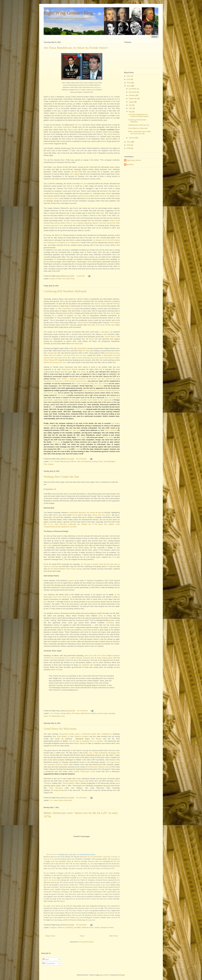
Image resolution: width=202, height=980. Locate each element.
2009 (129, 148)
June (131, 108)
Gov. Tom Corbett (101, 384)
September (133, 99)
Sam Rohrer (98, 386)
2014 (129, 79)
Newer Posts (50, 936)
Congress (53, 927)
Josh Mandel (115, 323)
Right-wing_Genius (134, 160)
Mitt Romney (65, 461)
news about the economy (87, 854)
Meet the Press (88, 927)
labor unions (59, 800)
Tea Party (66, 279)
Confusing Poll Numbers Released (65, 291)
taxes (46, 716)
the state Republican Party (84, 384)
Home (82, 936)
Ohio (79, 461)
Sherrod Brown (83, 323)
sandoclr (106, 975)
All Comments (49, 963)
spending (111, 713)
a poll (53, 407)
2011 (129, 142)
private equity (102, 713)
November (133, 92)
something (110, 623)
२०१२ (52, 461)
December (133, 89)
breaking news (63, 854)
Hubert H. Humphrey (65, 927)
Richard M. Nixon (107, 927)
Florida (59, 279)
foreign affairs (66, 713)
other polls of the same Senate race (101, 325)
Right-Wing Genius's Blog (68, 13)
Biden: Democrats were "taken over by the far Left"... (140, 133)
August (132, 102)
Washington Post (110, 355)
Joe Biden (78, 927)
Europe (57, 713)
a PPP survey (80, 409)
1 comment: (81, 276)
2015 (129, 76)
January (132, 138)
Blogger (122, 975)
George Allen (52, 353)
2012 (129, 86)
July (131, 105)
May (131, 112)
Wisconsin (68, 800)
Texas (72, 279)
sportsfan (130, 164)
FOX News (76, 713)
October (132, 95)
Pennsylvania (86, 461)
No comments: (82, 459)
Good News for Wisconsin (60, 729)
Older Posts (113, 936)
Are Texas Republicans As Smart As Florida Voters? (76, 48)
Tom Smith (61, 395)
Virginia (51, 464)
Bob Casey (81, 372)
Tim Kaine (86, 351)
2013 (129, 83)
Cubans (52, 279)
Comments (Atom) (87, 942)
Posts (46, 959)
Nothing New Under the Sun (61, 477)
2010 (129, 145)
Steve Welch (62, 379)
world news (72, 854)
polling (95, 461)
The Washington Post (57, 716)
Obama (73, 461)
